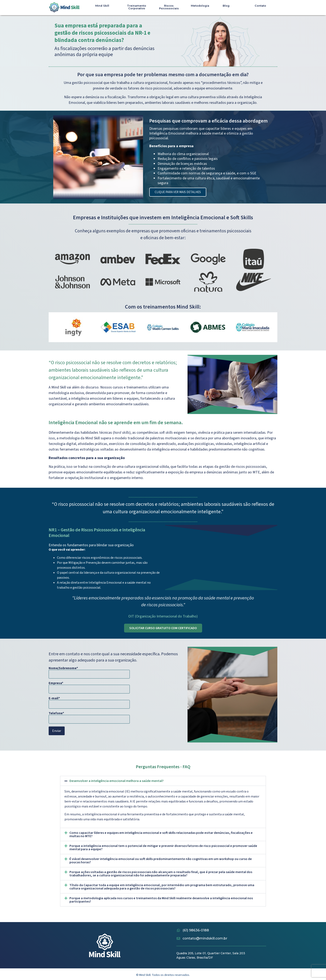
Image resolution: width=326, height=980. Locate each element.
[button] (163, 781)
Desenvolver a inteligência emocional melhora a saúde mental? (117, 781)
